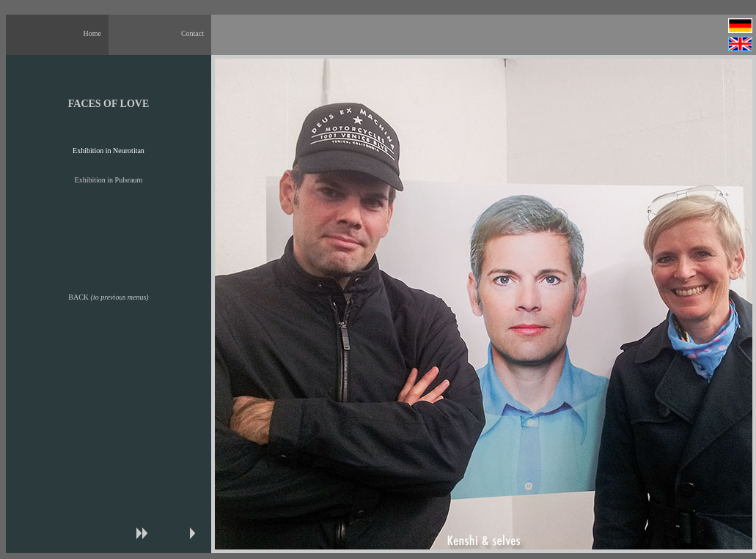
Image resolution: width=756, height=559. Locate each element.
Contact (192, 33)
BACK (108, 297)
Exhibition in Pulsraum (109, 180)
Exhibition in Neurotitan (109, 151)
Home (92, 33)
